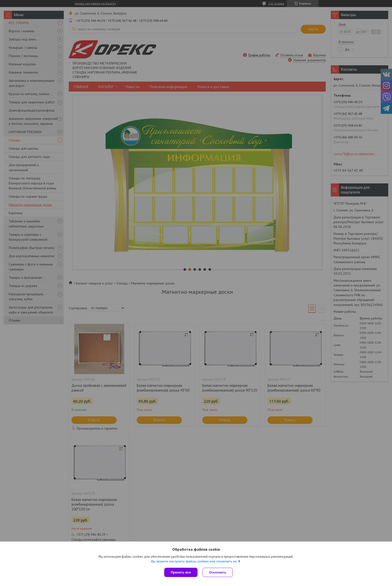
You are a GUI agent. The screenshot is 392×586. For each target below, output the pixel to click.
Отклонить (218, 572)
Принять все (181, 572)
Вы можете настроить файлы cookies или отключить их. (194, 561)
